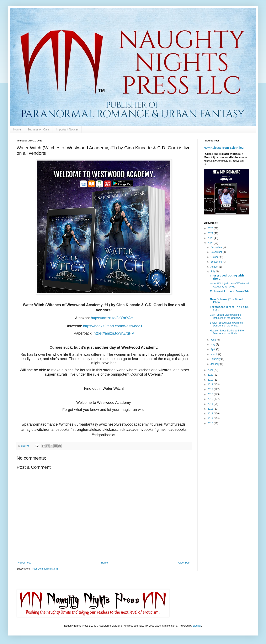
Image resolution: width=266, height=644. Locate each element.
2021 (211, 370)
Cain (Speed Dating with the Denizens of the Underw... (226, 316)
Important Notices (67, 129)
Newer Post (24, 563)
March (214, 354)
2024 (211, 233)
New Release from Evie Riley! (224, 148)
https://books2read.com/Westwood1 (113, 326)
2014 (211, 404)
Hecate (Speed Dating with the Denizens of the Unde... (227, 332)
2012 (211, 414)
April (213, 349)
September (217, 262)
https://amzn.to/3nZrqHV (114, 333)
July (213, 271)
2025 (211, 228)
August (215, 267)
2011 (211, 419)
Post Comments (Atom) (45, 569)
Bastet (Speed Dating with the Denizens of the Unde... (226, 324)
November (217, 252)
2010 (211, 423)
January (215, 364)
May (213, 345)
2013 (211, 409)
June (214, 340)
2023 (211, 238)
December (217, 247)
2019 (211, 380)
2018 (211, 385)
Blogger (197, 626)
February (216, 359)
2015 (211, 399)
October (215, 257)
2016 (211, 394)
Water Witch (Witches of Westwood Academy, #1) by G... (229, 285)
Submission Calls (38, 129)
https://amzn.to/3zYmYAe (112, 318)
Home (17, 129)
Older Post (184, 563)
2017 (211, 389)
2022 (211, 243)
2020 (211, 375)
